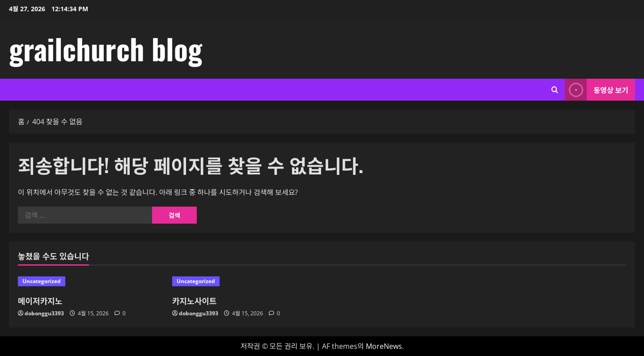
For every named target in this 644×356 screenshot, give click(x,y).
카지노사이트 (194, 301)
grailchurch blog (106, 48)
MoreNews (384, 346)
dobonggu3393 (44, 313)
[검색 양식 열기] (555, 90)
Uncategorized (42, 281)
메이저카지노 (40, 301)
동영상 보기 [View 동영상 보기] (597, 90)
